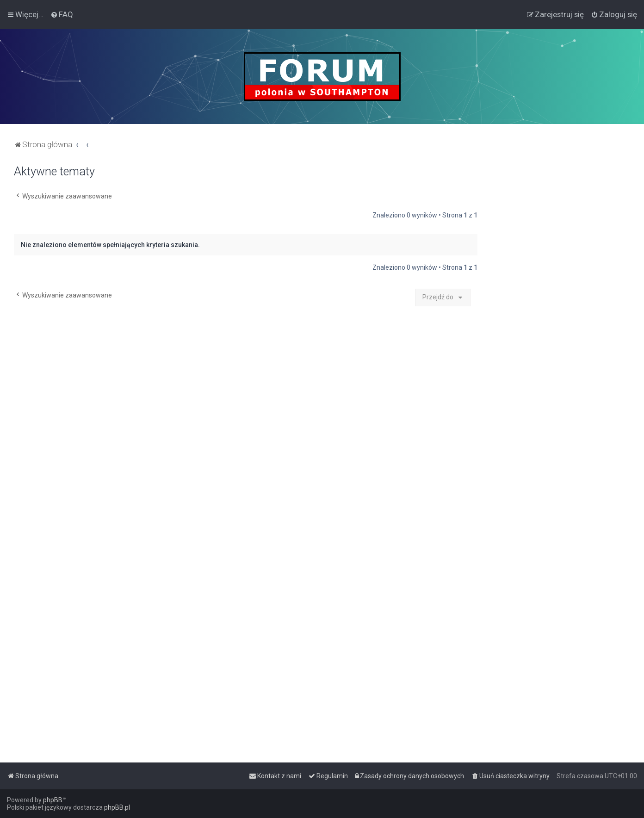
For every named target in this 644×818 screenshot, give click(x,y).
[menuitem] (62, 14)
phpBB (53, 800)
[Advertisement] (561, 304)
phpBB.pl (117, 807)
